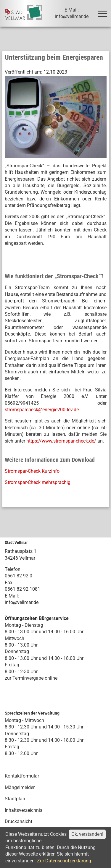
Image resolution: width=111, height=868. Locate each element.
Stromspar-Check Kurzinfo (32, 471)
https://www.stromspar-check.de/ (61, 441)
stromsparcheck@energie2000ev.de (42, 410)
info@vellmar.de (22, 602)
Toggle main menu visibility (104, 11)
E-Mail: (12, 596)
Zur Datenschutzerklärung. (65, 861)
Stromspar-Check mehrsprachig (38, 482)
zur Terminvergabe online (31, 678)
